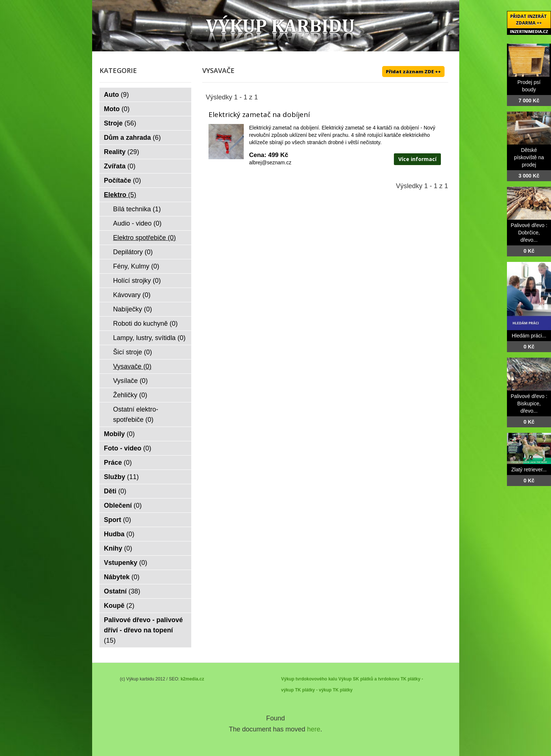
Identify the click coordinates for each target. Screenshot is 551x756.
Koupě (119, 606)
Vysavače (132, 366)
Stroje (120, 123)
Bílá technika (137, 209)
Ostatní (122, 591)
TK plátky (342, 690)
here (314, 729)
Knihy (118, 548)
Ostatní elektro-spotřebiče (136, 414)
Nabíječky (133, 309)
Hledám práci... (529, 336)
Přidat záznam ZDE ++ (413, 72)
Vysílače (130, 381)
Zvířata (120, 166)
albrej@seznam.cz (270, 162)
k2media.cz (192, 679)
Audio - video (137, 223)
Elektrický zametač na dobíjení (259, 114)
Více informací (417, 159)
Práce (118, 463)
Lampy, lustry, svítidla (149, 338)
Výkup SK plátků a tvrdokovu (369, 679)
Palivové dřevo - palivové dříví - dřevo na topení (143, 630)
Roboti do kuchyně (145, 324)
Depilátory (133, 252)
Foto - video (128, 448)
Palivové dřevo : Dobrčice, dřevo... (529, 233)
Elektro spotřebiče (144, 238)
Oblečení (123, 505)
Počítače (122, 180)
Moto (117, 109)
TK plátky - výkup (313, 690)
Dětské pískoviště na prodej (529, 157)
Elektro (120, 195)
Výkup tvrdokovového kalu (309, 679)
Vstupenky (126, 563)
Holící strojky (137, 281)
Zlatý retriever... (529, 470)
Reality (122, 152)
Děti (115, 491)
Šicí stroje (133, 352)
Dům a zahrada (132, 138)
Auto (116, 95)
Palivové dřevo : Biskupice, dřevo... (529, 403)
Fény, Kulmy (136, 266)
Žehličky (130, 395)
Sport (117, 520)
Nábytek (122, 577)
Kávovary (132, 295)
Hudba (119, 534)
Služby (121, 477)
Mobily (119, 434)
